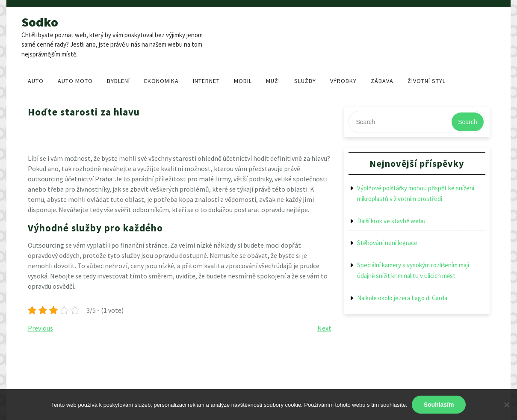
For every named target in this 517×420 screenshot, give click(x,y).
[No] (506, 405)
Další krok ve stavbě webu (391, 221)
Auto (36, 81)
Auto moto (75, 81)
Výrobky (343, 81)
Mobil (243, 81)
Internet (206, 81)
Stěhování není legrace (387, 243)
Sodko (40, 22)
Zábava (382, 81)
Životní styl (427, 81)
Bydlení (118, 81)
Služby (305, 81)
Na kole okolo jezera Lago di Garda (402, 298)
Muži (273, 81)
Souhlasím (439, 405)
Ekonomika (161, 81)
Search (467, 122)
